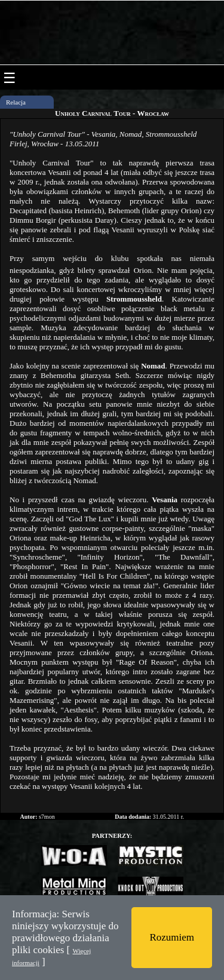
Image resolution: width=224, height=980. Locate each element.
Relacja (16, 102)
